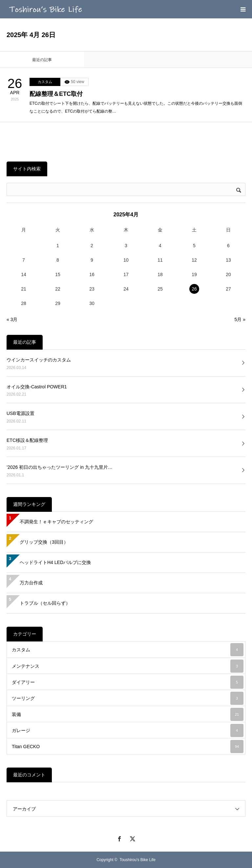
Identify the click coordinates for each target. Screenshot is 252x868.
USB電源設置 (21, 413)
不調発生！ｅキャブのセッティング (56, 522)
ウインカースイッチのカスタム (39, 360)
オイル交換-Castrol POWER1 (37, 387)
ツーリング (128, 698)
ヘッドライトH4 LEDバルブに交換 (55, 562)
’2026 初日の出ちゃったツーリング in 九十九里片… (60, 467)
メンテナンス (128, 666)
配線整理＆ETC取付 (56, 94)
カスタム (45, 82)
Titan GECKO (128, 747)
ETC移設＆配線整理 (27, 440)
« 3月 (12, 319)
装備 (128, 714)
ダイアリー (128, 682)
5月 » (240, 319)
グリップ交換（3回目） (44, 542)
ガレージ (128, 730)
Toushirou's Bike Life (137, 860)
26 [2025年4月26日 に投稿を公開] (194, 289)
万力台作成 (31, 583)
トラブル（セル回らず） (45, 603)
